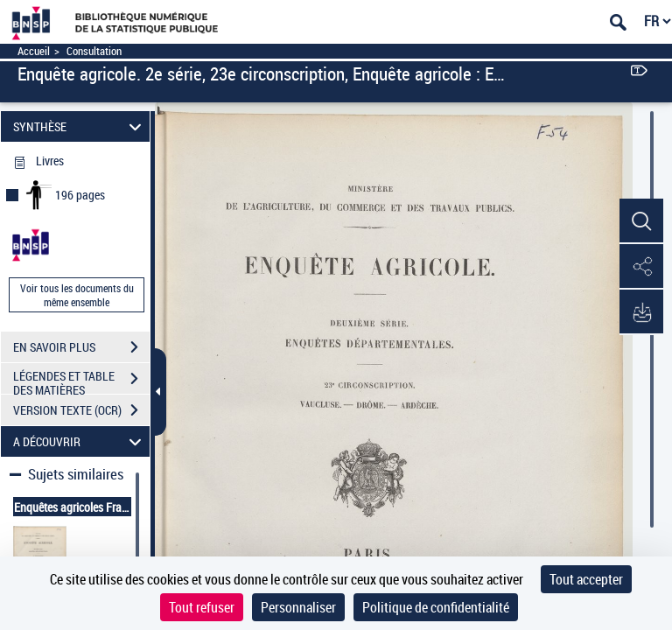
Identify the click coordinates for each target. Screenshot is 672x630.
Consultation (94, 51)
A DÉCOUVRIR (80, 441)
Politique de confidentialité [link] (436, 607)
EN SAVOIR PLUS (81, 347)
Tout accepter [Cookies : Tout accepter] (586, 579)
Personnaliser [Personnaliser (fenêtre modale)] (298, 607)
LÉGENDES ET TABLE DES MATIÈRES (81, 381)
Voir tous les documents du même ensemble (77, 295)
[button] (641, 221)
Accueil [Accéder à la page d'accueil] (34, 51)
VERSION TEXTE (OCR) (81, 410)
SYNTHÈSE (80, 126)
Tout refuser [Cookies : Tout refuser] (202, 607)
